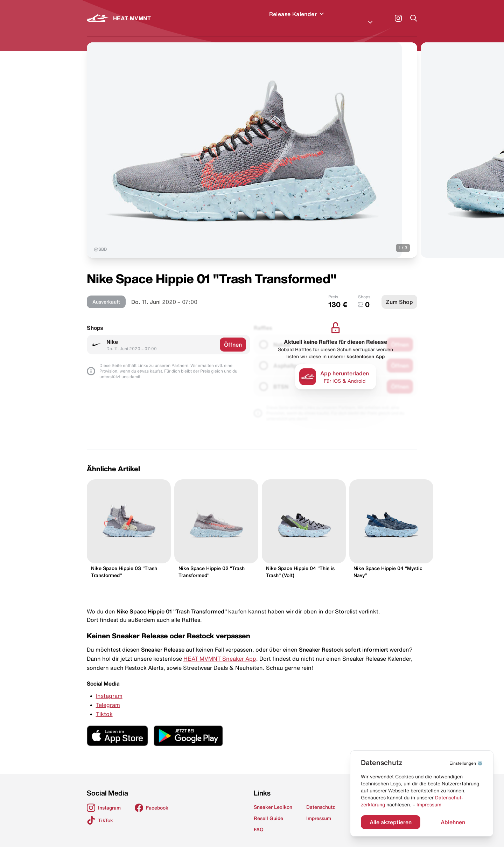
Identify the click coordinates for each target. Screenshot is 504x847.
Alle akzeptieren (391, 822)
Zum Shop (399, 293)
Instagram (109, 687)
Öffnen (233, 336)
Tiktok (104, 706)
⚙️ (466, 763)
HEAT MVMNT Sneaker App (220, 650)
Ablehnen (453, 822)
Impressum (429, 805)
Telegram (108, 696)
